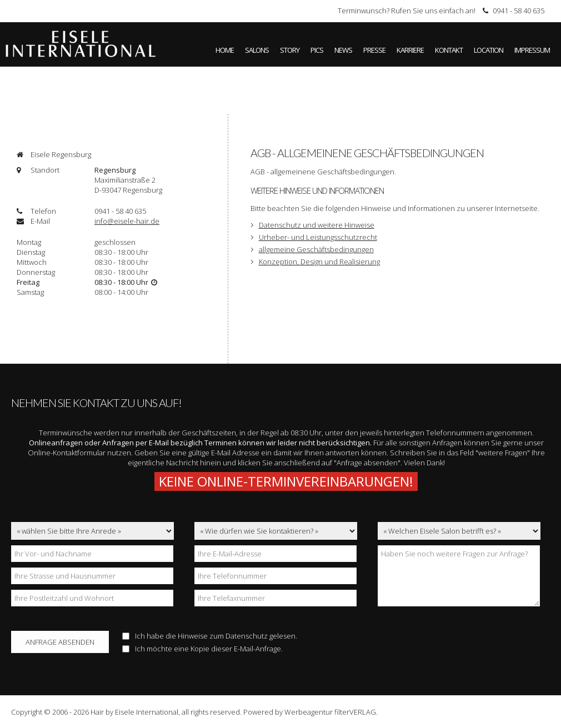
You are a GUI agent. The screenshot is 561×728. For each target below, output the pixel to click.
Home (225, 50)
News (343, 50)
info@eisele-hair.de (127, 221)
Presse (374, 50)
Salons (257, 50)
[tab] (117, 154)
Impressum (532, 50)
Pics (317, 50)
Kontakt (449, 50)
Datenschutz (247, 636)
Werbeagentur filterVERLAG (330, 712)
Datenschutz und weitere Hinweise (317, 225)
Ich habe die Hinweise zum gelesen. (210, 636)
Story (290, 50)
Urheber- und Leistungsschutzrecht (318, 237)
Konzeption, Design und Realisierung (319, 262)
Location (489, 50)
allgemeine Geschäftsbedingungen (316, 249)
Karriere (410, 50)
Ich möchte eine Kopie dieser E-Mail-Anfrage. (202, 649)
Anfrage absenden (60, 642)
